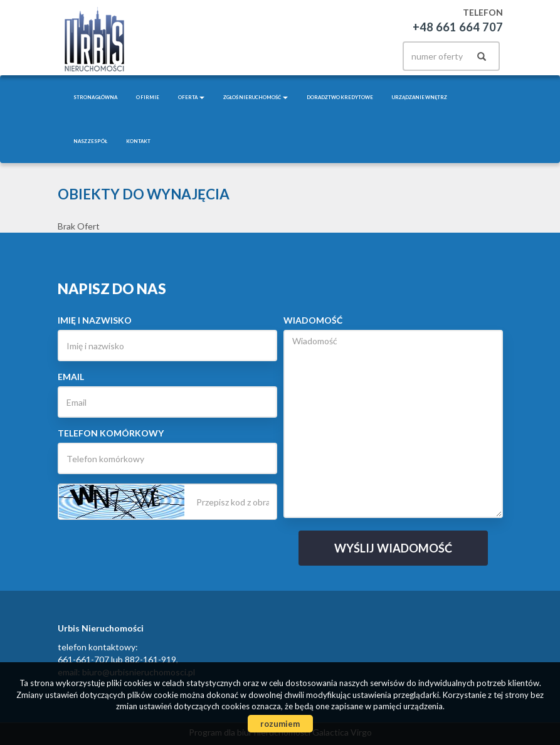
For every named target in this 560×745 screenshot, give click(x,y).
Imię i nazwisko (95, 320)
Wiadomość (313, 320)
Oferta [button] (191, 97)
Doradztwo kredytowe (340, 97)
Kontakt (138, 141)
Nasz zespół (90, 141)
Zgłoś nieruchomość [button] (256, 97)
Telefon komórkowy (111, 433)
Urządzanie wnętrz (420, 97)
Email (71, 377)
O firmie (148, 97)
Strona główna (95, 97)
